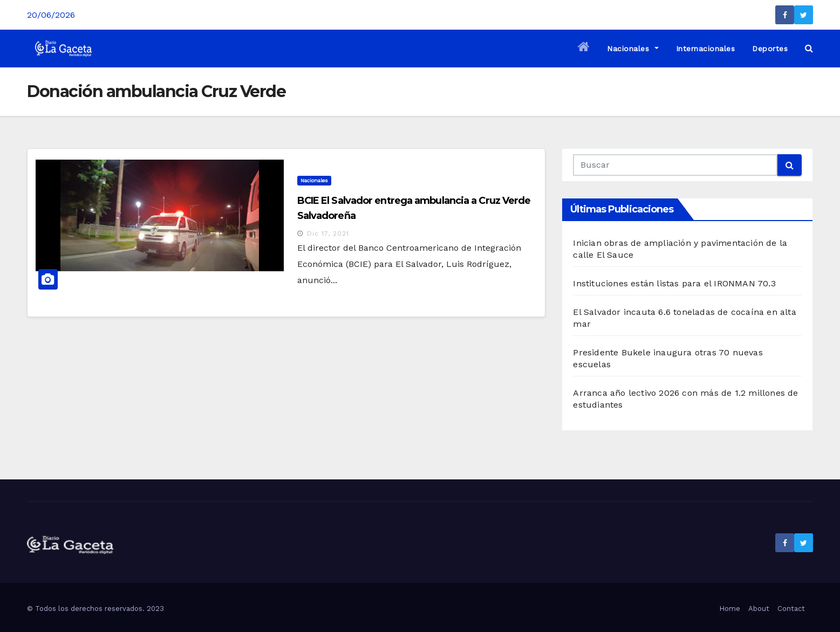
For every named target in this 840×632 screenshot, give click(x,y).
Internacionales (706, 49)
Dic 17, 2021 (328, 233)
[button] (809, 48)
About (759, 609)
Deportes (770, 49)
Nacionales (633, 49)
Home (730, 609)
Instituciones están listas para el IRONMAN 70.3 (674, 283)
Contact (791, 609)
